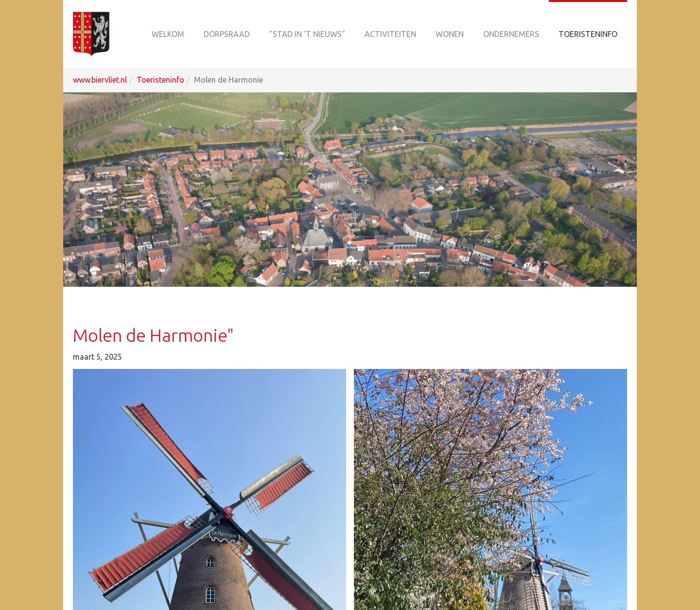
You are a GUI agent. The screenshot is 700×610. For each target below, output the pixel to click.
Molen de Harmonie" (153, 335)
